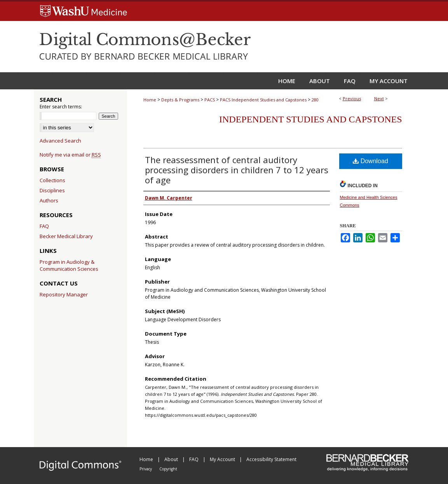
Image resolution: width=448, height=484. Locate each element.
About (172, 459)
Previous (352, 98)
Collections (52, 180)
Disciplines (52, 190)
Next (379, 98)
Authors (49, 200)
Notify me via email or (70, 155)
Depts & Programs (180, 100)
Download (370, 161)
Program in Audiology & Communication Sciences (69, 265)
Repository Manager (64, 294)
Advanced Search (60, 141)
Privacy (146, 469)
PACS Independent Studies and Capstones (263, 100)
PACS (210, 100)
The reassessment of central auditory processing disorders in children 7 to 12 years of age (237, 170)
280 (315, 100)
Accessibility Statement (271, 459)
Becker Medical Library (66, 236)
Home (150, 100)
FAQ (44, 226)
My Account (223, 459)
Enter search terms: (61, 107)
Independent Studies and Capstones (310, 119)
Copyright (168, 469)
